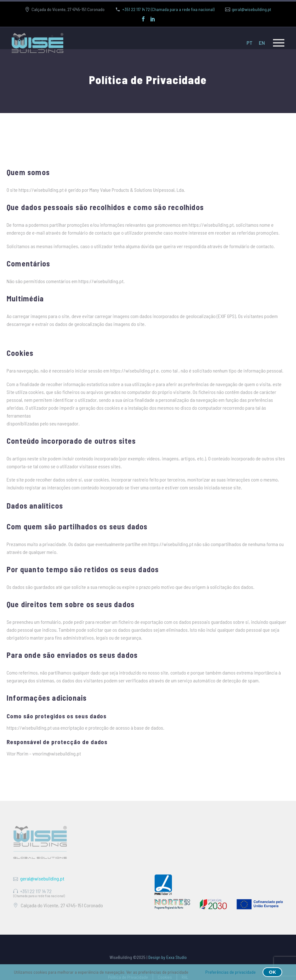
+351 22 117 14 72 (36, 891)
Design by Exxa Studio (168, 957)
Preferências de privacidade (231, 972)
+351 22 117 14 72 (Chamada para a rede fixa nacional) (168, 9)
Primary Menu (279, 43)
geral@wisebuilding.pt (251, 9)
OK (272, 972)
